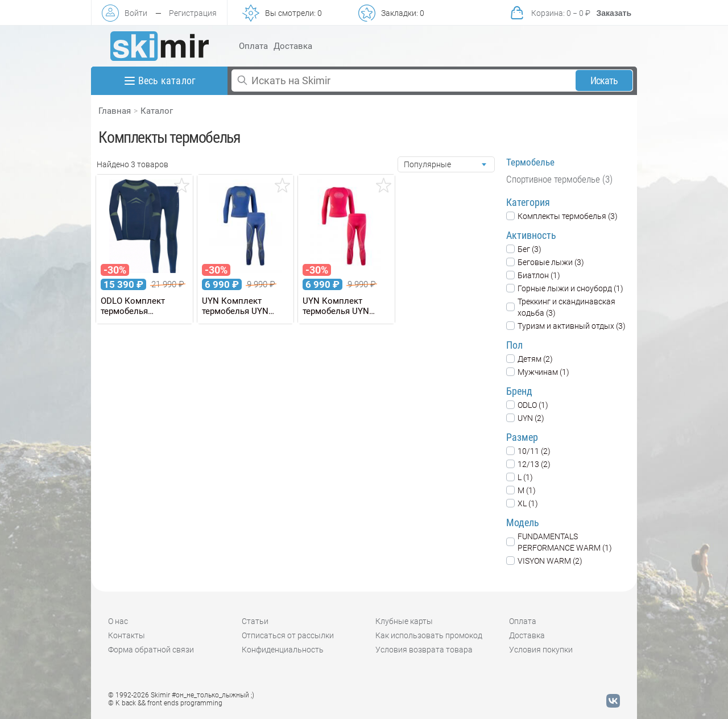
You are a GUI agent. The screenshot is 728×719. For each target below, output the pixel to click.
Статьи (255, 621)
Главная (115, 111)
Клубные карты (404, 621)
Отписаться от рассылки (288, 635)
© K (165, 703)
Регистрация (193, 13)
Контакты (127, 635)
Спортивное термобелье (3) (559, 179)
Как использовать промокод (429, 635)
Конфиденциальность (283, 650)
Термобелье (530, 162)
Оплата (253, 46)
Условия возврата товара (424, 650)
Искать (604, 80)
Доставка (293, 46)
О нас (118, 621)
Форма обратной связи (151, 650)
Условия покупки (541, 650)
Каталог (157, 111)
